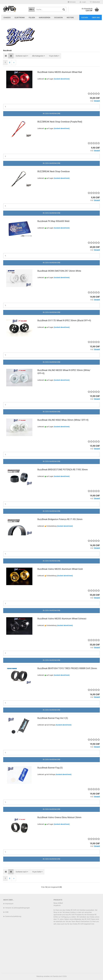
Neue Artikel (58, 903)
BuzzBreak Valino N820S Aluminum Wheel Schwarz (62, 619)
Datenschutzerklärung (13, 916)
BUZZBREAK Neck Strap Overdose (54, 171)
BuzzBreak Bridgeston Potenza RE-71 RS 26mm (60, 519)
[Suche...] (32, 9)
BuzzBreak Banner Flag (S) (50, 768)
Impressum (9, 904)
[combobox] (22, 56)
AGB (7, 912)
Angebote (57, 905)
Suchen (85, 18)
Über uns (96, 18)
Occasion (58, 18)
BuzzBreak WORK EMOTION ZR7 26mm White (59, 271)
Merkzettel (95, 2)
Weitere (70, 18)
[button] (72, 2)
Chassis (7, 18)
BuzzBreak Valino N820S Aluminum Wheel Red (60, 72)
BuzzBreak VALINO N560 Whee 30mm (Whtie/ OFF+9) (63, 420)
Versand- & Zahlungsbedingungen (18, 908)
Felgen (32, 18)
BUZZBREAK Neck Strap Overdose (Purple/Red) (60, 122)
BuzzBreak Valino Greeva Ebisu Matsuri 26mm (59, 817)
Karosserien (45, 18)
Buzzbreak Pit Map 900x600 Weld (53, 221)
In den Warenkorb (51, 114)
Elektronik (20, 18)
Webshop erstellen (43, 976)
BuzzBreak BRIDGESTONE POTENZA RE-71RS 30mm (63, 470)
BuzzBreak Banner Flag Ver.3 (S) (53, 718)
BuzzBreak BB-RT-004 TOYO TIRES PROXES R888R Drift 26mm (67, 668)
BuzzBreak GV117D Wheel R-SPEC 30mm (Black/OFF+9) (64, 321)
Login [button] (83, 2)
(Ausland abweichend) (62, 79)
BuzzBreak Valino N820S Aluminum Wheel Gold (60, 569)
